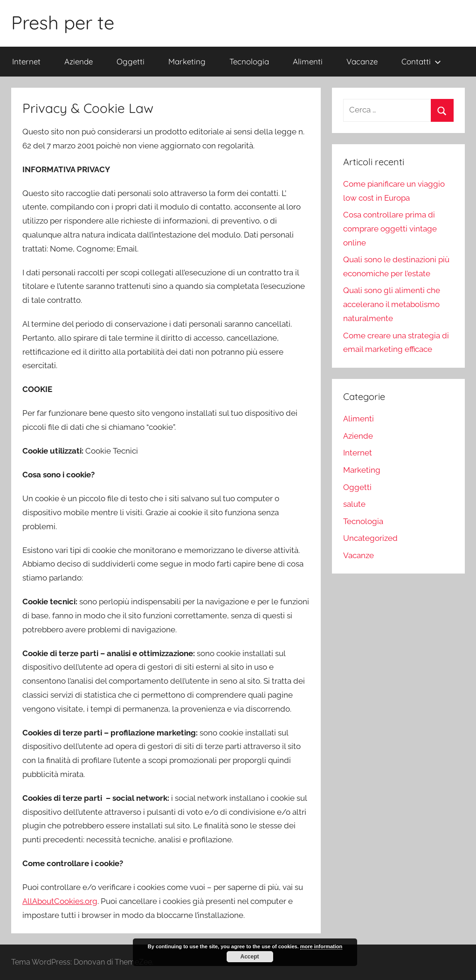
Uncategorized (370, 538)
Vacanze (362, 61)
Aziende (79, 61)
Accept (249, 957)
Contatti (421, 61)
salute (354, 504)
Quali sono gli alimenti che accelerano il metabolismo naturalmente (392, 304)
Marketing (187, 61)
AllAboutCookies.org (60, 901)
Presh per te (63, 22)
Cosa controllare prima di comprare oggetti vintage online (390, 229)
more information (321, 946)
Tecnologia (249, 61)
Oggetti (131, 61)
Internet (26, 61)
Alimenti (308, 61)
